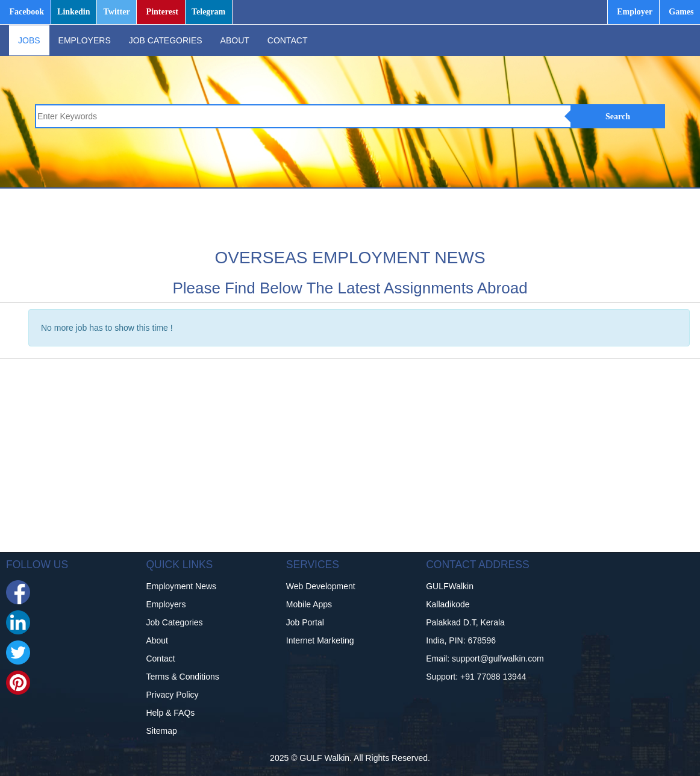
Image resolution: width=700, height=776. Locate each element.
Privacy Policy (172, 695)
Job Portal (305, 622)
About (157, 640)
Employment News (181, 586)
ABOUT (235, 40)
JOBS (29, 40)
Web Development (321, 586)
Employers (166, 604)
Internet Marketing (320, 640)
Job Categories (174, 622)
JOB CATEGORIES (166, 40)
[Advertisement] (404, 216)
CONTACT (288, 40)
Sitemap (161, 731)
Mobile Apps (309, 604)
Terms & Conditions (182, 677)
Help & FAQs (170, 713)
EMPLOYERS (85, 40)
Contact (160, 659)
